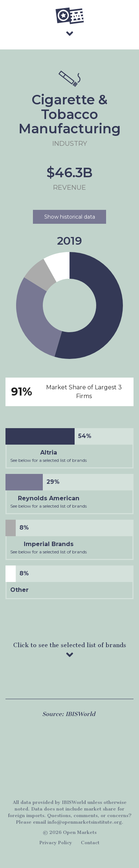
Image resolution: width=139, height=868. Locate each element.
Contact (90, 843)
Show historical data (70, 217)
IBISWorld (80, 714)
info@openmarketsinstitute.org (85, 822)
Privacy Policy (56, 843)
